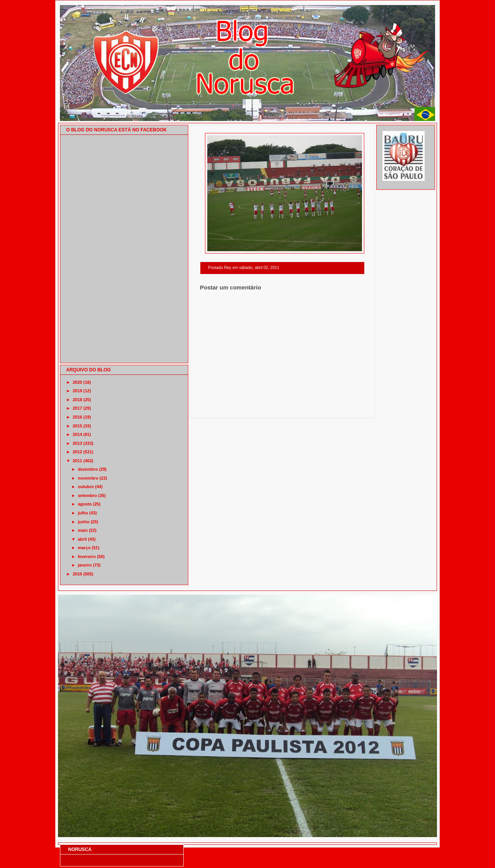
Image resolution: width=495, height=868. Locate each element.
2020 (77, 382)
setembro (87, 495)
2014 (77, 434)
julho (83, 513)
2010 (77, 574)
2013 (77, 443)
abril (82, 539)
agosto (85, 504)
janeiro (85, 565)
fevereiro (87, 557)
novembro (88, 478)
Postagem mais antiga (345, 408)
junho (84, 522)
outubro (86, 487)
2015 (77, 426)
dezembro (88, 469)
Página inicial (283, 408)
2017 (77, 408)
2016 (77, 417)
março (84, 548)
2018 (77, 400)
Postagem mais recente (221, 408)
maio (83, 530)
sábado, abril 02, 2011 (259, 268)
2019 (77, 391)
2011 (77, 461)
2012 (77, 452)
